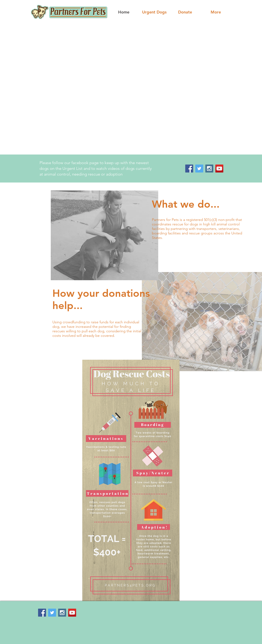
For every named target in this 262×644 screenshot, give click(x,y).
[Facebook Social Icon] (189, 169)
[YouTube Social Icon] (219, 169)
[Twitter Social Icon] (199, 169)
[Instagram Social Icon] (209, 169)
